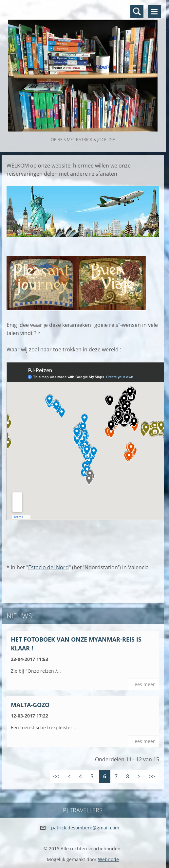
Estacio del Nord (48, 567)
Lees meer (144, 684)
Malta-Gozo (30, 705)
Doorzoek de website (137, 11)
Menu (154, 11)
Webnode (108, 859)
